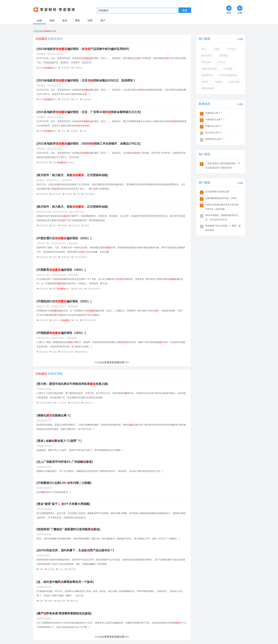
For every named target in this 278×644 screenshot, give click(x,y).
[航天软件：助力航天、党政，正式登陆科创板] (72, 175)
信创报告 (65, 68)
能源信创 (82, 352)
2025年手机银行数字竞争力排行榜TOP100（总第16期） (222, 207)
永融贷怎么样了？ (214, 113)
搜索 (185, 10)
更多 (240, 39)
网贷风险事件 (208, 88)
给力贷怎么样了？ (214, 133)
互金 (61, 569)
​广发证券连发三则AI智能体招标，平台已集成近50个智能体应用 (223, 166)
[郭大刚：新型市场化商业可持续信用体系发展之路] (72, 384)
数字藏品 (224, 56)
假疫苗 (205, 82)
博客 (77, 20)
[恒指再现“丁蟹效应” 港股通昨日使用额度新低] (68, 529)
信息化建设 (89, 194)
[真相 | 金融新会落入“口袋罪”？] (59, 441)
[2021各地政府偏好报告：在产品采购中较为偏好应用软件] (83, 49)
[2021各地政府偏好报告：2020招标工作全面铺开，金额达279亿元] (89, 144)
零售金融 (206, 62)
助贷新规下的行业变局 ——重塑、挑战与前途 (223, 228)
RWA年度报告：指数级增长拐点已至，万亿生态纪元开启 (222, 217)
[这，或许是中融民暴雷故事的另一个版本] (65, 582)
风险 (42, 569)
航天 (54, 226)
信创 (63, 131)
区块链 (219, 82)
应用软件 (78, 68)
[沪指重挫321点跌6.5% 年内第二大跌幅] (64, 483)
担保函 (51, 569)
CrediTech (62, 403)
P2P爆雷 (228, 69)
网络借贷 (74, 601)
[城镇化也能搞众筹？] (54, 415)
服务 (87, 226)
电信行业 (61, 320)
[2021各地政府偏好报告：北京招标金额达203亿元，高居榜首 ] (86, 80)
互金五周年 (234, 82)
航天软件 (57, 194)
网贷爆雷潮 (207, 75)
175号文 (221, 62)
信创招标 (87, 99)
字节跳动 (231, 49)
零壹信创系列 (80, 257)
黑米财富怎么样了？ (215, 139)
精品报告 (44, 194)
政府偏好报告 (63, 162)
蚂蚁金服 (61, 601)
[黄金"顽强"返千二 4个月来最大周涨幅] (63, 504)
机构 (52, 20)
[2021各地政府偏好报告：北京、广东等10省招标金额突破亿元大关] (89, 112)
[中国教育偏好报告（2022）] (61, 270)
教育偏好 (61, 289)
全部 (39, 20)
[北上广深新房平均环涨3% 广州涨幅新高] (65, 462)
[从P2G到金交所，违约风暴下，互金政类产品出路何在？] (75, 550)
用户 (103, 20)
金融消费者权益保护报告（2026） (222, 198)
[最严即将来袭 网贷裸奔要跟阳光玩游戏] (64, 613)
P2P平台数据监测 (228, 75)
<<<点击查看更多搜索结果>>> (112, 362)
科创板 (69, 194)
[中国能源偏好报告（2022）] (61, 333)
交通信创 (65, 257)
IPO (78, 194)
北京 (76, 99)
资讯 (65, 20)
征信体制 (75, 403)
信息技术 (76, 226)
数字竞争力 (207, 56)
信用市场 (88, 403)
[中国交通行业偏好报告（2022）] (64, 238)
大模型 (217, 49)
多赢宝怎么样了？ (214, 126)
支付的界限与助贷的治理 (217, 192)
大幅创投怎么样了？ (215, 120)
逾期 (50, 601)
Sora (204, 49)
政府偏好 (48, 68)
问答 (90, 20)
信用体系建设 (46, 403)
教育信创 (78, 289)
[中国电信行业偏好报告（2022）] (64, 301)
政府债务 (72, 569)
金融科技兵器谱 (209, 69)
